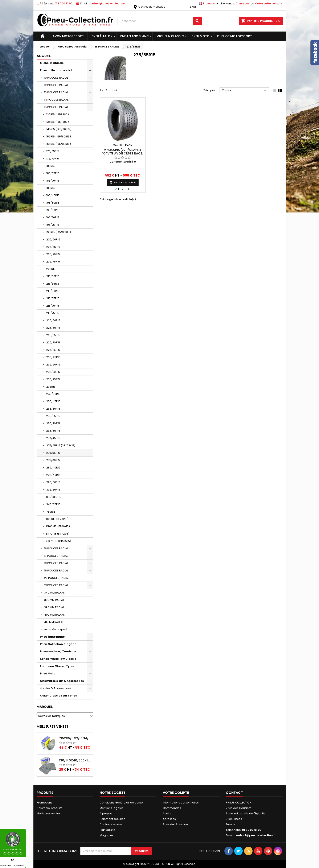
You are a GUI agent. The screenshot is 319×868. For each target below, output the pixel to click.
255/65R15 (53, 416)
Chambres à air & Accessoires (62, 681)
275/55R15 (53, 453)
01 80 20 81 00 (63, 3)
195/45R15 (53, 195)
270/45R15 (53, 438)
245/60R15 (53, 394)
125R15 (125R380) (58, 114)
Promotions (44, 803)
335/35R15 (53, 490)
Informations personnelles (181, 803)
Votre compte (176, 793)
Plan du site (107, 830)
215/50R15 (53, 276)
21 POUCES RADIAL (56, 585)
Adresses (169, 819)
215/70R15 (53, 306)
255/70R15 (53, 423)
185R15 (50, 188)
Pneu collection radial (56, 70)
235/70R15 (53, 372)
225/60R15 (53, 328)
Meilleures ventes (49, 813)
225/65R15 (53, 335)
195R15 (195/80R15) (59, 232)
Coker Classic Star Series (58, 696)
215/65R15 (53, 298)
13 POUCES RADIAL (56, 92)
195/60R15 (53, 210)
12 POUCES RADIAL (56, 85)
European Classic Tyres (57, 666)
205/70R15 (53, 254)
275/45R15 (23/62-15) (61, 445)
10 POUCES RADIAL (56, 78)
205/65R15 (53, 247)
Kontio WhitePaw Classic (58, 659)
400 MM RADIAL (54, 615)
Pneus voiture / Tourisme (58, 651)
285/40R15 (53, 468)
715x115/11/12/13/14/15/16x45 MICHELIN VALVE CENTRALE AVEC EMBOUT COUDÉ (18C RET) (75, 738)
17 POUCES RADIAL (56, 556)
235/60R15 (53, 365)
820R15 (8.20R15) (57, 519)
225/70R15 (53, 342)
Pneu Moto (201, 36)
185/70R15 (53, 181)
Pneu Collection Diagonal (59, 644)
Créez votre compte (269, 3)
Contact (234, 793)
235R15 (51, 387)
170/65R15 (53, 151)
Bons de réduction (175, 824)
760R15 (51, 512)
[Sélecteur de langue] (209, 4)
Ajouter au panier (123, 182)
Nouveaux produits (49, 808)
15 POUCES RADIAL (56, 107)
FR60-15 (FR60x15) (58, 526)
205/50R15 (53, 239)
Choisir (245, 91)
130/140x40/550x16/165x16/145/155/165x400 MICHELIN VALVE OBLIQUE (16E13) (75, 760)
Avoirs (167, 813)
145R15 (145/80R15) (59, 129)
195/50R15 (53, 203)
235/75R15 (53, 379)
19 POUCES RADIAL (56, 571)
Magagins (107, 835)
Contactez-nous (111, 824)
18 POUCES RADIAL (56, 563)
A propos (106, 813)
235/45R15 (53, 357)
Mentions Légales (112, 808)
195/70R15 (53, 217)
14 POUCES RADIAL (56, 100)
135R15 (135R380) (58, 122)
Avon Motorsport (68, 36)
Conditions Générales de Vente (121, 803)
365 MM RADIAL (54, 600)
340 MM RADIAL (54, 593)
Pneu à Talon (102, 36)
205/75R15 (53, 262)
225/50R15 (53, 320)
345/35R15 (53, 504)
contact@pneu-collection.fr (108, 3)
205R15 (51, 269)
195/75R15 (53, 225)
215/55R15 (53, 284)
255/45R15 (53, 401)
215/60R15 (53, 291)
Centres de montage (149, 7)
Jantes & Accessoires (55, 688)
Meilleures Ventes (52, 726)
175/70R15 (53, 159)
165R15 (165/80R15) (59, 144)
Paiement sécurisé (113, 819)
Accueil (44, 56)
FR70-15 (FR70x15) (58, 534)
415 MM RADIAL (54, 622)
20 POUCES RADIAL (57, 578)
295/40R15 (53, 475)
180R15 (50, 166)
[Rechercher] (160, 21)
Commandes (172, 808)
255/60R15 (53, 409)
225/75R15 (53, 350)
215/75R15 (53, 313)
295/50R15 (53, 482)
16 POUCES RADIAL (56, 548)
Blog (193, 7)
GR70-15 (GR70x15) (59, 541)
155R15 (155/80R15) (59, 137)
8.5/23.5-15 (54, 497)
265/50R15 (53, 431)
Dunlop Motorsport (235, 36)
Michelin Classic (170, 36)
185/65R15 (53, 173)
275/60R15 (53, 460)
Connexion (243, 3)
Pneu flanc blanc (134, 36)
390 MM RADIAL (54, 607)
